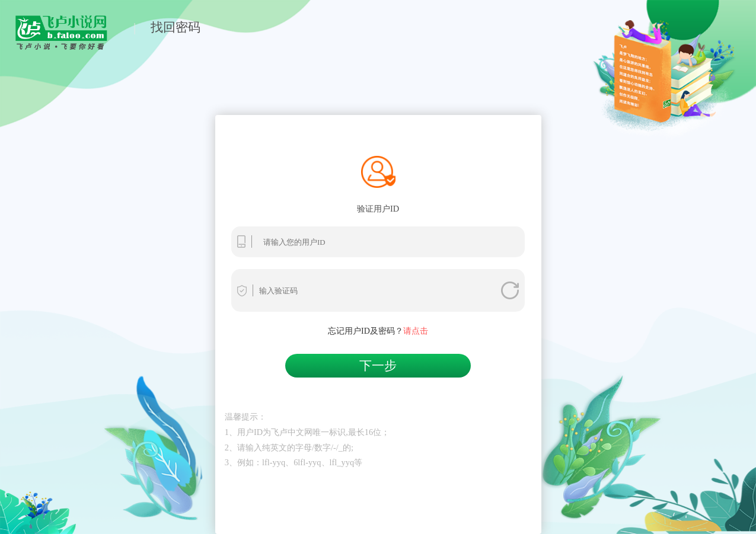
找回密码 (176, 27)
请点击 (416, 331)
